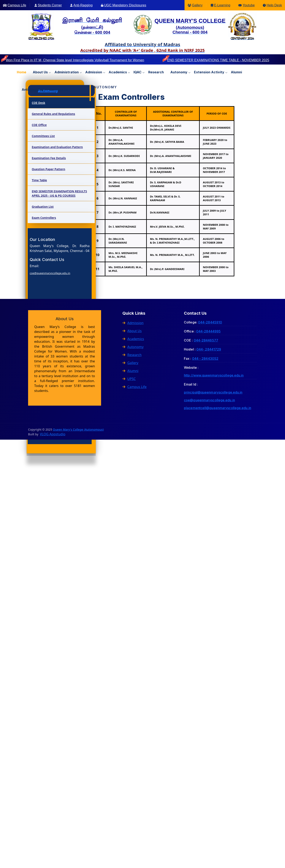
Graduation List (43, 207)
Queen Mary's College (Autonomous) (78, 429)
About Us (132, 331)
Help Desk (274, 5)
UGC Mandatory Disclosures (125, 5)
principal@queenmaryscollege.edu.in (213, 392)
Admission (94, 72)
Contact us (59, 90)
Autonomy (179, 72)
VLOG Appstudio (52, 434)
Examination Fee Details (49, 158)
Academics (118, 72)
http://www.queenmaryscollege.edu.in (214, 375)
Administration (67, 72)
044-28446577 (206, 340)
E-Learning (222, 5)
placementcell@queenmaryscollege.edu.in (218, 408)
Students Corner (50, 5)
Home (22, 72)
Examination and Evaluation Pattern (57, 147)
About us (40, 72)
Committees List (43, 136)
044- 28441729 (209, 349)
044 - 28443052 (205, 359)
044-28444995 (208, 331)
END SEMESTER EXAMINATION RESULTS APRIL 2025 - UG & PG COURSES (59, 193)
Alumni (236, 72)
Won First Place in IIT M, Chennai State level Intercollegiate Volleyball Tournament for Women (75, 60)
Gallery (197, 5)
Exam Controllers (44, 218)
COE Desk (39, 103)
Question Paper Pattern (48, 169)
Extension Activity (209, 72)
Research (156, 72)
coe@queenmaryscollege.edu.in (50, 273)
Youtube (249, 5)
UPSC (129, 379)
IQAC (137, 72)
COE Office (39, 125)
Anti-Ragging (83, 5)
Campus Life (17, 5)
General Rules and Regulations (53, 114)
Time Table (39, 180)
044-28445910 (210, 322)
